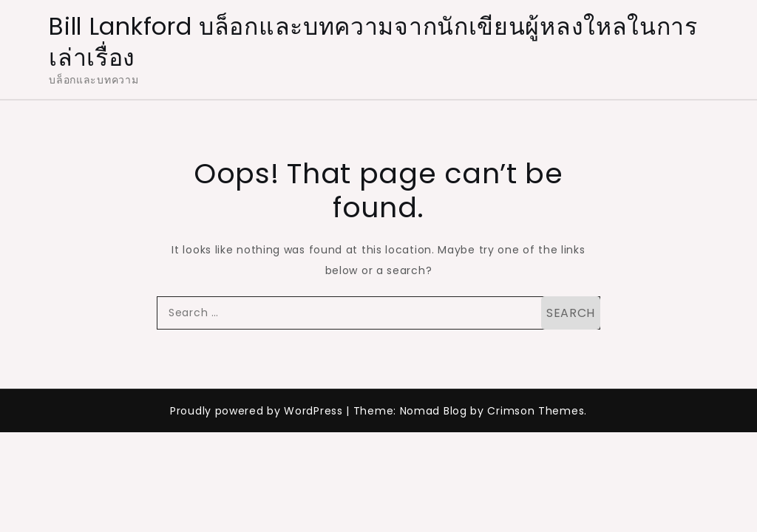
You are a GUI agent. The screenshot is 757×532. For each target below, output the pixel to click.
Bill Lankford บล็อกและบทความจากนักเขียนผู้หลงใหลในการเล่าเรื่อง (373, 42)
